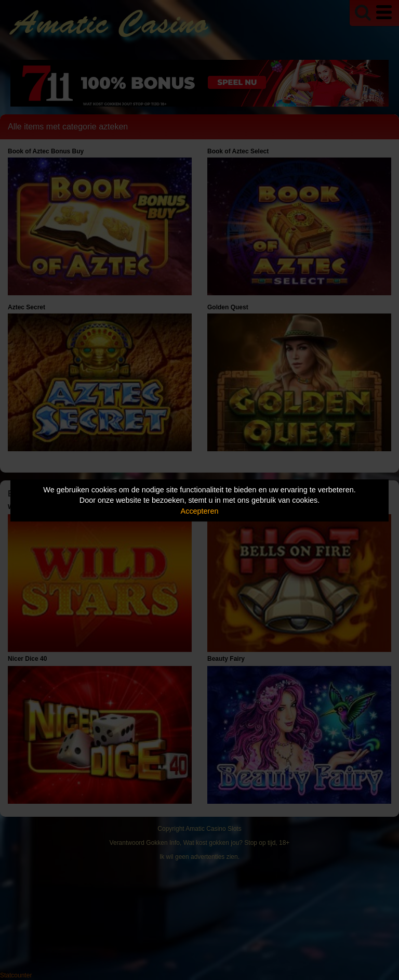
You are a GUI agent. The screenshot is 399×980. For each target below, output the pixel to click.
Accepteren (200, 511)
